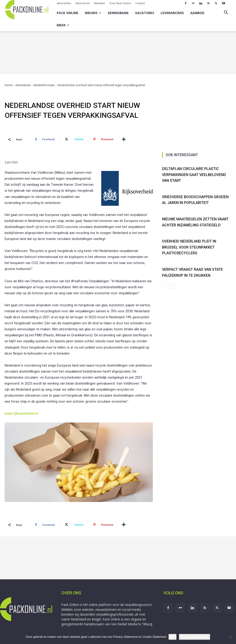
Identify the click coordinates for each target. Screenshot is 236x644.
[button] (226, 13)
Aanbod (197, 13)
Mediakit (100, 3)
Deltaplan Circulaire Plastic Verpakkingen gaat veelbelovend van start (194, 175)
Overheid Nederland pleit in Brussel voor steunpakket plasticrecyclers (189, 247)
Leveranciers (172, 13)
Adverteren (83, 3)
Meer (63, 25)
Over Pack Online (120, 3)
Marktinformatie (44, 85)
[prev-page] (165, 286)
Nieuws (93, 13)
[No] (230, 637)
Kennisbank (118, 13)
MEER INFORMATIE (195, 637)
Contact (140, 3)
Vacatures (145, 13)
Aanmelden (64, 3)
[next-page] (172, 286)
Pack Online (68, 13)
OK (173, 637)
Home (9, 85)
